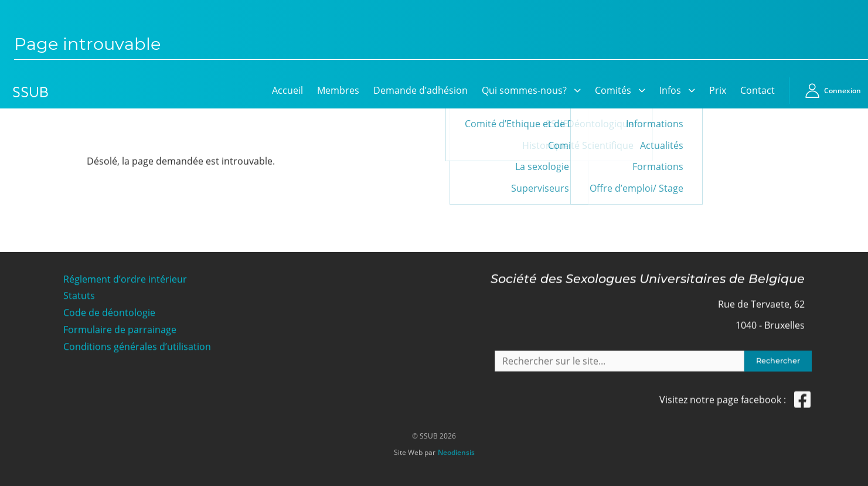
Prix (718, 90)
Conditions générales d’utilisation (137, 346)
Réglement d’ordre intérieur (125, 278)
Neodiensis (456, 450)
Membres (338, 90)
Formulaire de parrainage (120, 329)
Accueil (287, 90)
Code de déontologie (109, 312)
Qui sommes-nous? (524, 90)
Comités (613, 90)
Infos (670, 90)
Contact (758, 90)
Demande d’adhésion (421, 90)
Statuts (79, 295)
